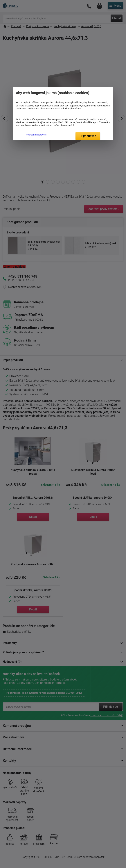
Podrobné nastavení (36, 135)
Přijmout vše (88, 136)
